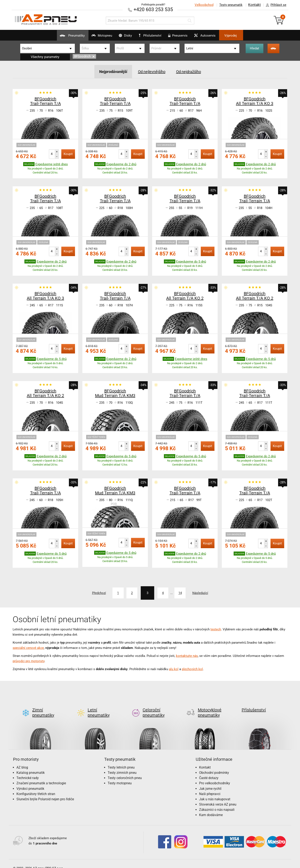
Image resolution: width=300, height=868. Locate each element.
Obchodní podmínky (214, 765)
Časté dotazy (209, 771)
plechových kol (192, 669)
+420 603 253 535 (153, 9)
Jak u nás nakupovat (215, 792)
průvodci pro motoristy (29, 661)
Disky (120, 37)
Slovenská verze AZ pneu (218, 797)
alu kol (174, 669)
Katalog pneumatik (31, 765)
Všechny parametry (45, 57)
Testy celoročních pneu (125, 771)
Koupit (68, 153)
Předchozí (89, 593)
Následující (210, 593)
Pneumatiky (57, 37)
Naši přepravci (210, 787)
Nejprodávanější (110, 71)
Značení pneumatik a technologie (41, 776)
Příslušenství (152, 36)
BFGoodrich (84, 56)
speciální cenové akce (28, 647)
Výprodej (245, 36)
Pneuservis (182, 37)
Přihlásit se (275, 5)
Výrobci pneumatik (30, 781)
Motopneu (92, 37)
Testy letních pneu (121, 760)
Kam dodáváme (211, 808)
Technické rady (28, 771)
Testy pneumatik (231, 5)
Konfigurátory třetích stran (36, 787)
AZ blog (22, 760)
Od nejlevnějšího (151, 71)
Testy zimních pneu (122, 765)
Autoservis (214, 37)
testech (216, 629)
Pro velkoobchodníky (215, 776)
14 (185, 593)
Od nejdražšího (191, 71)
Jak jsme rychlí (210, 781)
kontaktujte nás (187, 655)
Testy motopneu (120, 776)
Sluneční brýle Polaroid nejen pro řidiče (45, 792)
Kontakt (254, 5)
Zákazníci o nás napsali (217, 803)
